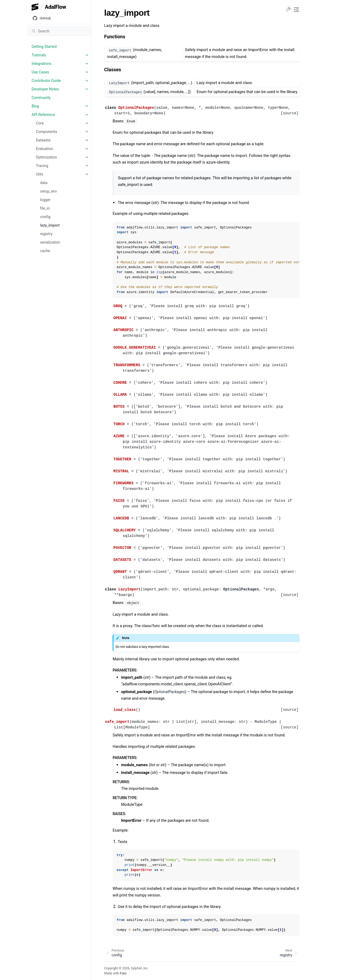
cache (45, 251)
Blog (35, 106)
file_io (45, 208)
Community (41, 98)
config (45, 217)
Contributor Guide (46, 81)
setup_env (48, 191)
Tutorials (39, 55)
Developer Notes (45, 89)
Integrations (41, 64)
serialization (50, 242)
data (44, 183)
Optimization (46, 157)
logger (45, 200)
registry (46, 234)
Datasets (43, 140)
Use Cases (40, 72)
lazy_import (50, 225)
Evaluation (44, 149)
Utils (40, 174)
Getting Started (44, 47)
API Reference (43, 115)
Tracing (42, 166)
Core (40, 123)
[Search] (59, 31)
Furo (123, 973)
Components (46, 132)
